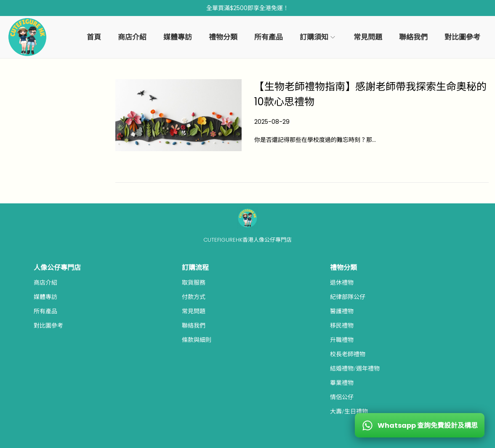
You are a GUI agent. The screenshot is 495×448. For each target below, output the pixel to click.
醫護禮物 (342, 311)
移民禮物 (342, 325)
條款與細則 (197, 340)
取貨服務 (194, 283)
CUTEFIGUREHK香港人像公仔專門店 (247, 240)
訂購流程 (195, 268)
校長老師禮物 (348, 354)
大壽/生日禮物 (349, 411)
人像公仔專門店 (57, 268)
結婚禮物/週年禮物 (355, 368)
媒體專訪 (45, 297)
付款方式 (194, 297)
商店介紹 (45, 283)
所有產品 (45, 311)
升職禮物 (342, 340)
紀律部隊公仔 (348, 297)
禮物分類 (343, 268)
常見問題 (194, 311)
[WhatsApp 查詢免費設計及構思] (420, 425)
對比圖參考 (48, 325)
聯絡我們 (194, 325)
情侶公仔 (342, 397)
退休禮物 (342, 283)
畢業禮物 (342, 383)
